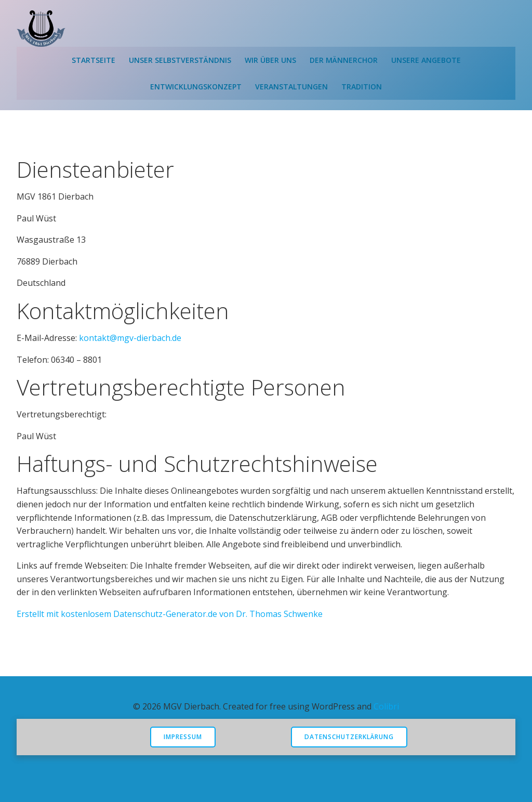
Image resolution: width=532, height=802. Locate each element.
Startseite (94, 60)
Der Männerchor (344, 60)
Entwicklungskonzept (196, 87)
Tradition (362, 87)
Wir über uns (270, 60)
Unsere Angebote (426, 60)
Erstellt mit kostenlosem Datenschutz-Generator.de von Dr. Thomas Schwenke (170, 614)
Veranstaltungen (291, 87)
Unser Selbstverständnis (180, 60)
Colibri (386, 706)
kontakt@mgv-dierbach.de (130, 338)
